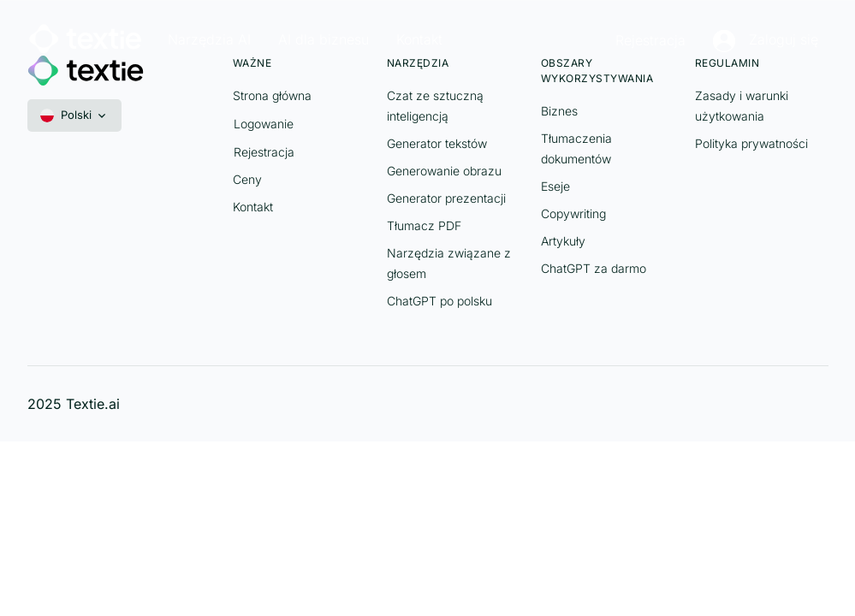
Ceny (247, 179)
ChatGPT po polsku (439, 301)
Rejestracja (650, 40)
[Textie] (86, 36)
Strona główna (272, 95)
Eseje (555, 186)
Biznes (559, 111)
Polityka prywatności (751, 143)
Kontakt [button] (419, 39)
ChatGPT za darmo (594, 268)
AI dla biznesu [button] (324, 39)
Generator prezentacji (446, 198)
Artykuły (563, 241)
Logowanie (264, 124)
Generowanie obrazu (444, 171)
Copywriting (573, 213)
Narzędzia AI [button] (209, 39)
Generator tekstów (437, 143)
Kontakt (253, 207)
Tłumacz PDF (424, 225)
